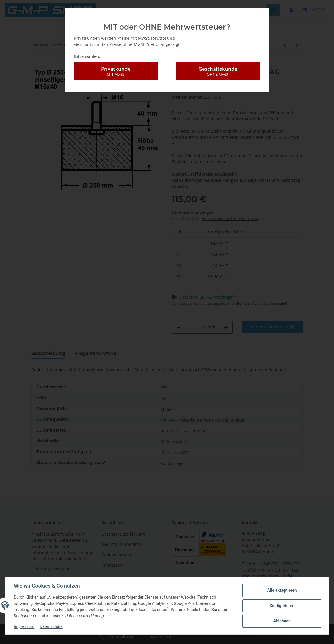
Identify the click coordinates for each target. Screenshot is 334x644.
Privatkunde (116, 71)
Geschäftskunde (218, 71)
